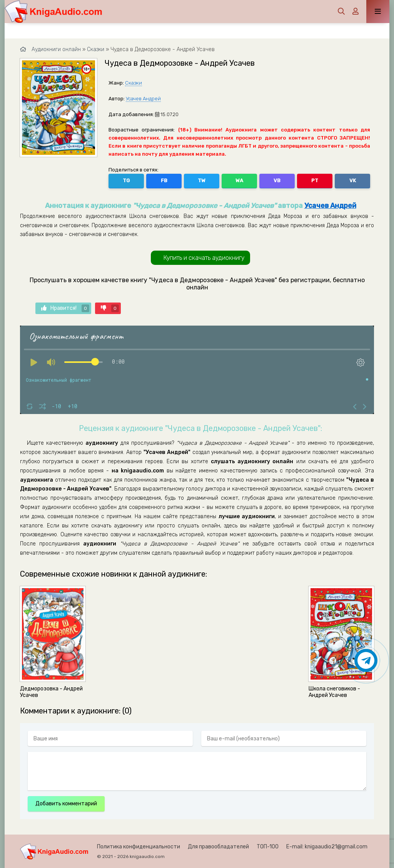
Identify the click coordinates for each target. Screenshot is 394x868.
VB (277, 180)
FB (164, 180)
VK (353, 180)
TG (126, 180)
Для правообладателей (218, 847)
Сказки (134, 83)
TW (202, 180)
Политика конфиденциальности (139, 847)
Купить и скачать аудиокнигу (204, 258)
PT (315, 180)
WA (239, 180)
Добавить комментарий (66, 804)
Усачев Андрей (143, 99)
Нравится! (65, 308)
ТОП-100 (268, 847)
